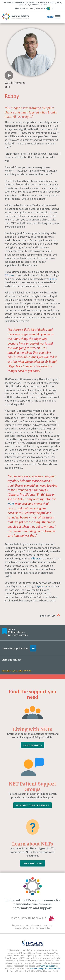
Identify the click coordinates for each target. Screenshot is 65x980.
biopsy (53, 279)
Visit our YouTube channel (33, 918)
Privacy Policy (44, 928)
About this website (34, 926)
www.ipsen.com (48, 966)
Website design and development (45, 968)
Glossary (48, 926)
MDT (11, 504)
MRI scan (36, 558)
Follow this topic (18, 635)
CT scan (9, 275)
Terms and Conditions (25, 928)
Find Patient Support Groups (32, 805)
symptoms (43, 586)
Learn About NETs (32, 863)
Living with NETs (32, 745)
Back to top (50, 615)
